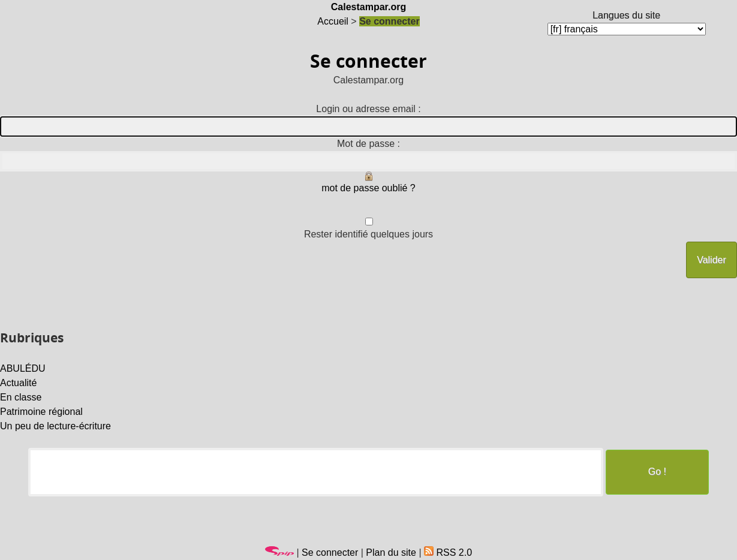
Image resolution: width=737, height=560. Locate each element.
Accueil (333, 21)
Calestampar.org (368, 7)
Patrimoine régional (41, 412)
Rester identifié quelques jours (368, 234)
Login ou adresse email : (368, 109)
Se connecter (330, 553)
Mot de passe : (368, 144)
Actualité (18, 383)
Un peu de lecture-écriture (55, 426)
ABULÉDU (23, 368)
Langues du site (626, 15)
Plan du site (391, 553)
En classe (21, 397)
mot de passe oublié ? (368, 188)
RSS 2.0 (448, 553)
